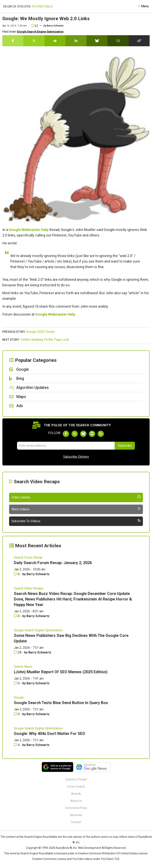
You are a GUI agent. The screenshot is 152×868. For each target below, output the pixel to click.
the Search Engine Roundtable (39, 837)
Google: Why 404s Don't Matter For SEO (49, 734)
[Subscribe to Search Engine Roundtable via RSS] (101, 434)
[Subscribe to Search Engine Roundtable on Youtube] (92, 434)
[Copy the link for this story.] (139, 41)
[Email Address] (66, 446)
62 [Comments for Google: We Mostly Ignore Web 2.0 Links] (35, 26)
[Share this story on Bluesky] (97, 41)
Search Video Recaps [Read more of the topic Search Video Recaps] (29, 588)
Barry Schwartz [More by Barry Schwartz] (38, 574)
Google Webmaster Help (29, 230)
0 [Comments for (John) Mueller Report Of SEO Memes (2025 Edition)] (17, 683)
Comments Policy (76, 808)
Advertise (76, 815)
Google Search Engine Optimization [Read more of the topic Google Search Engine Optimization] (38, 630)
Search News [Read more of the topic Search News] (23, 667)
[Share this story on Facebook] (13, 41)
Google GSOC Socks (40, 332)
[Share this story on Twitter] (34, 41)
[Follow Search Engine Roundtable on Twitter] (75, 434)
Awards (76, 794)
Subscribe (125, 446)
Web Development (89, 848)
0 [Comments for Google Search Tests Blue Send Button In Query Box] (17, 714)
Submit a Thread (76, 779)
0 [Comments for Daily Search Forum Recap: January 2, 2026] (17, 574)
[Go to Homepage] (28, 6)
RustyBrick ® (64, 848)
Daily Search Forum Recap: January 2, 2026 (53, 563)
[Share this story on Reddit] (55, 41)
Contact (76, 822)
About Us (76, 801)
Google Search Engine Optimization (40, 32)
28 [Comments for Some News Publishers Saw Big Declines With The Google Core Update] (18, 652)
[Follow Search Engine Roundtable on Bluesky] (83, 434)
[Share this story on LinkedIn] (76, 41)
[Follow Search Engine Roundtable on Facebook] (66, 434)
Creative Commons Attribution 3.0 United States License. (113, 853)
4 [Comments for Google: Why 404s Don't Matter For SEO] (17, 745)
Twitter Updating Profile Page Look (45, 340)
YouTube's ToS (110, 859)
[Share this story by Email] (118, 41)
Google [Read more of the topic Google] (19, 697)
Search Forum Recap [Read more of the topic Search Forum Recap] (28, 557)
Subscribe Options (76, 457)
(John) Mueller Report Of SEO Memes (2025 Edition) (61, 672)
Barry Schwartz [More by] (55, 26)
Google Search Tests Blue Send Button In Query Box (61, 703)
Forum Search (76, 787)
